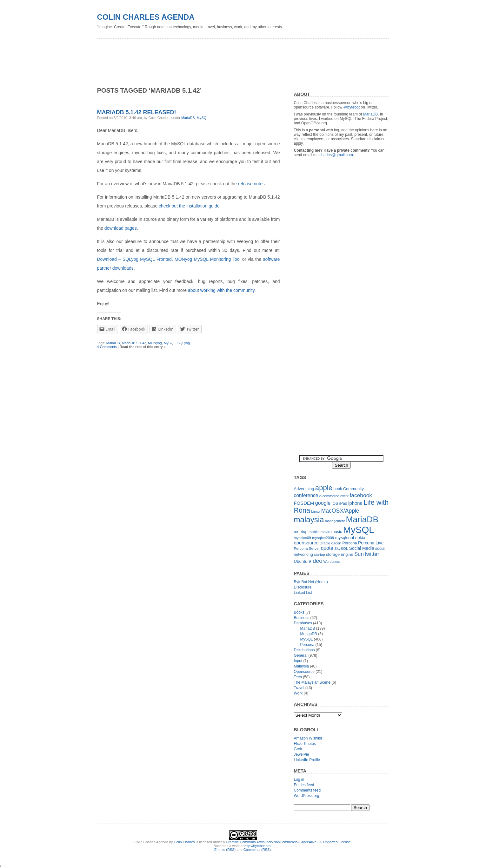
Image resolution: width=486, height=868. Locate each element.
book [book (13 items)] (338, 489)
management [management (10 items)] (335, 521)
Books (299, 612)
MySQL (203, 118)
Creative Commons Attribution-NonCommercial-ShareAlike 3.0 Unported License (288, 842)
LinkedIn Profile (307, 760)
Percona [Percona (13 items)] (350, 543)
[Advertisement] (213, 55)
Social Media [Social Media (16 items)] (362, 548)
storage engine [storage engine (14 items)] (340, 554)
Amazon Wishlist (308, 738)
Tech (298, 677)
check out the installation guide (189, 206)
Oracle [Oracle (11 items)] (325, 543)
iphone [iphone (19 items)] (355, 503)
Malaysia (301, 666)
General (301, 655)
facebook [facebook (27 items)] (361, 495)
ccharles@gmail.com (335, 155)
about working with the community (221, 290)
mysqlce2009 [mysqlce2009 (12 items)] (323, 538)
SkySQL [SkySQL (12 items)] (341, 549)
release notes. (252, 184)
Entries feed (304, 785)
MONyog (155, 343)
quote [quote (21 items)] (327, 548)
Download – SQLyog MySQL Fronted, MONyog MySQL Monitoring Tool (169, 259)
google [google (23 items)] (323, 503)
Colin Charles (184, 842)
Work (298, 693)
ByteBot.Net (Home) (311, 582)
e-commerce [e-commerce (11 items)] (329, 496)
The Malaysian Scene (312, 682)
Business (302, 618)
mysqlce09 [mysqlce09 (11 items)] (303, 538)
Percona (307, 645)
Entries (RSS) (225, 850)
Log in (299, 779)
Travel (299, 688)
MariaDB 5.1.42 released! (137, 112)
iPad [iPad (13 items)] (343, 503)
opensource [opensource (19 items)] (306, 543)
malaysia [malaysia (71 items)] (309, 519)
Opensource (304, 672)
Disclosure (303, 587)
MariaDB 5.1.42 (134, 343)
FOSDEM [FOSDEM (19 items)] (304, 503)
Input (298, 661)
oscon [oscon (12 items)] (336, 543)
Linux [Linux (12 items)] (316, 511)
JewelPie (302, 754)
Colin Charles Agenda (146, 17)
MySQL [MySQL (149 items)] (359, 530)
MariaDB (188, 118)
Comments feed (307, 790)
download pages (121, 228)
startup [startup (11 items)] (320, 555)
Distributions (304, 650)
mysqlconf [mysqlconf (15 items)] (345, 538)
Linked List (303, 593)
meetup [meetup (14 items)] (301, 532)
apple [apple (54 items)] (324, 488)
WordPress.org (307, 796)
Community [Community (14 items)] (353, 489)
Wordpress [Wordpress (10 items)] (332, 562)
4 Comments (107, 347)
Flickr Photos (305, 744)
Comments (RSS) (257, 850)
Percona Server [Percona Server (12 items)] (307, 549)
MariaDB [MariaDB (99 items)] (362, 519)
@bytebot (352, 107)
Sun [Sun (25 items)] (359, 554)
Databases (303, 623)
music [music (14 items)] (337, 532)
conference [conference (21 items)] (306, 495)
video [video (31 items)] (316, 561)
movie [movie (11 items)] (325, 532)
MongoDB (309, 634)
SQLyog (184, 343)
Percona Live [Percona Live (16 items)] (371, 543)
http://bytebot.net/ (258, 846)
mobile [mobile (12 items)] (314, 532)
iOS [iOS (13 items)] (335, 503)
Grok (298, 749)
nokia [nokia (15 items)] (360, 538)
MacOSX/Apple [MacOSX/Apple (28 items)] (340, 511)
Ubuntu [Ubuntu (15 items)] (301, 561)
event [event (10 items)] (344, 496)
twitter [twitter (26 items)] (372, 554)
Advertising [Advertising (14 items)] (304, 489)
